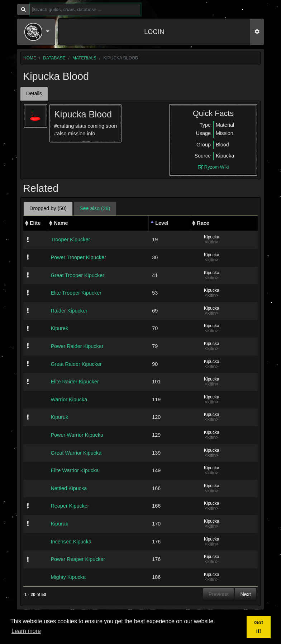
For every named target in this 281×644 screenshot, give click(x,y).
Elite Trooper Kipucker (76, 293)
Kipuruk (59, 417)
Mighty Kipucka (68, 577)
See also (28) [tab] (95, 208)
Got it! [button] (259, 627)
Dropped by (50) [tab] (48, 208)
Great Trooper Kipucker (77, 275)
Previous (219, 594)
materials (84, 58)
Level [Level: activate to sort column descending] (162, 223)
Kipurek (59, 328)
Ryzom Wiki (213, 167)
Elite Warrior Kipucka (75, 470)
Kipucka (225, 156)
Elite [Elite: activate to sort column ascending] (35, 223)
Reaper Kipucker (70, 506)
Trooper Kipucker (70, 239)
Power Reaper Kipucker (78, 559)
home (30, 58)
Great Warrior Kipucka (76, 453)
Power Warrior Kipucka (77, 435)
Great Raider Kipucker (76, 364)
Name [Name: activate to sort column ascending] (61, 223)
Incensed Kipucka (71, 542)
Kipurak (59, 524)
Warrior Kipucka (69, 400)
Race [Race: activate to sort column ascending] (203, 223)
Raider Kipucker (69, 311)
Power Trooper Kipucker (78, 257)
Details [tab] (34, 93)
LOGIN (154, 32)
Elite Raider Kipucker (75, 382)
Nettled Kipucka (69, 488)
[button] (37, 32)
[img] (28, 239)
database (54, 58)
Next (246, 594)
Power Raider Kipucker (77, 346)
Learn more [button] (26, 631)
